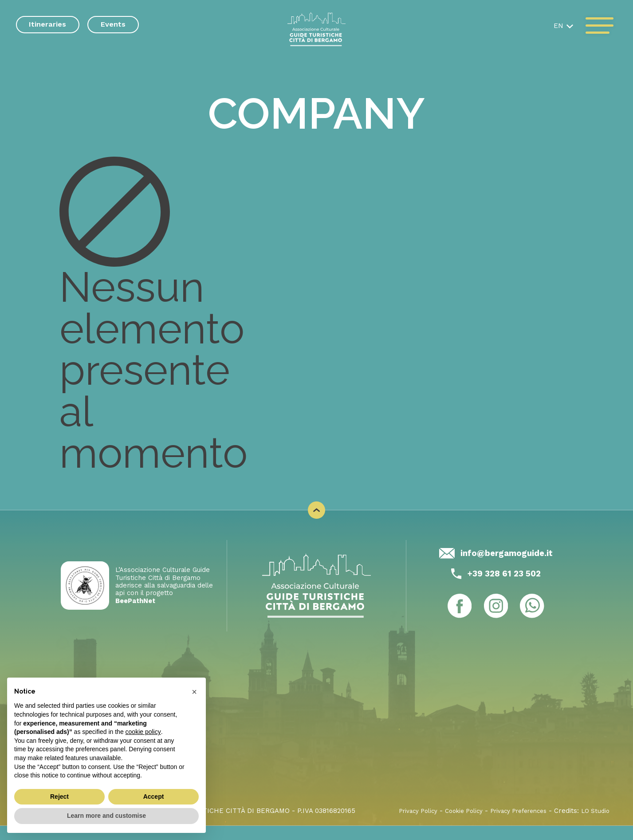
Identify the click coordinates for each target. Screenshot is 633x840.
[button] (561, 26)
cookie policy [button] (143, 732)
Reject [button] (59, 797)
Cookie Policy (449, 825)
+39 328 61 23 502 (504, 587)
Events (113, 24)
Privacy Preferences (511, 825)
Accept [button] (154, 797)
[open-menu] (599, 26)
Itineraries (47, 24)
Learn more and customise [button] (106, 816)
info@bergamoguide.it (507, 566)
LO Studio (594, 825)
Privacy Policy (398, 825)
